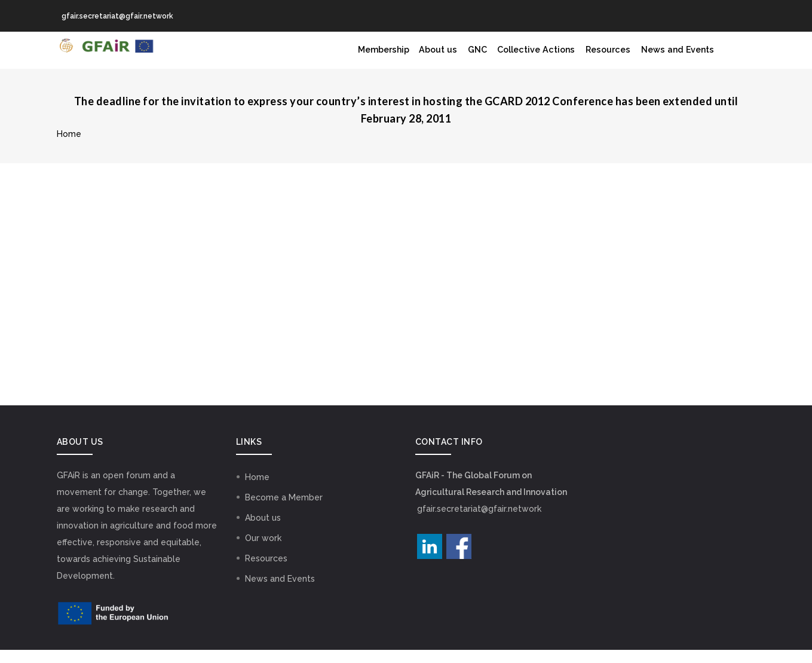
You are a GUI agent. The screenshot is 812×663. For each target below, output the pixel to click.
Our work (263, 551)
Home (69, 147)
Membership (341, 57)
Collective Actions (515, 57)
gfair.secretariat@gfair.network (479, 522)
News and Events (673, 57)
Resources (596, 57)
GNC (448, 57)
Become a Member (284, 511)
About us (403, 57)
